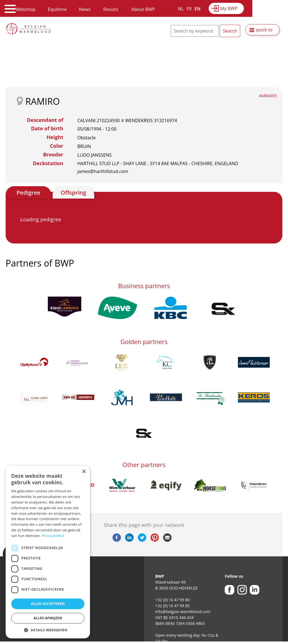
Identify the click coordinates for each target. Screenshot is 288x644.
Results (111, 9)
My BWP (229, 8)
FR (189, 9)
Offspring (73, 193)
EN (197, 9)
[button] (48, 630)
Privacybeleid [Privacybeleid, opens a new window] (53, 536)
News (85, 9)
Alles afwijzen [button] (48, 618)
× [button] (84, 472)
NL (181, 9)
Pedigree (29, 193)
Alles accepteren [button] (48, 604)
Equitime (57, 9)
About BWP (143, 9)
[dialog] (48, 552)
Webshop (26, 9)
